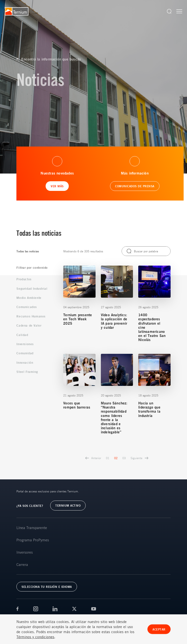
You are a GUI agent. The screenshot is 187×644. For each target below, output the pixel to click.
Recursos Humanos (31, 316)
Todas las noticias (28, 251)
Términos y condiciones (35, 641)
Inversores (25, 552)
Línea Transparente (32, 528)
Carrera (22, 564)
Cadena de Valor (29, 325)
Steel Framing (27, 372)
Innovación (25, 362)
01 (108, 458)
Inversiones (25, 344)
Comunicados (27, 307)
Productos (24, 279)
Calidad (22, 335)
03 (124, 458)
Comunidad (25, 353)
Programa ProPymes (33, 540)
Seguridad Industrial (32, 288)
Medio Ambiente (29, 298)
